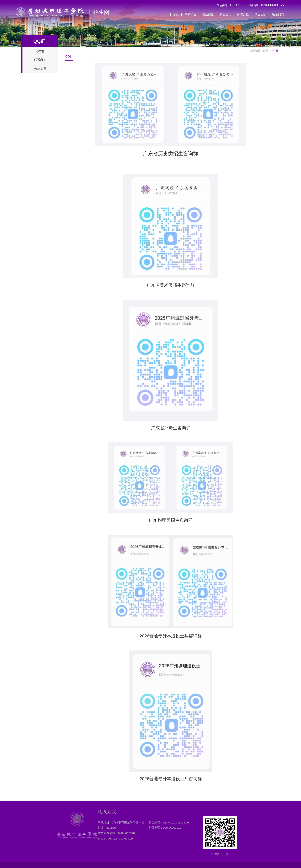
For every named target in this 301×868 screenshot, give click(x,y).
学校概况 (191, 16)
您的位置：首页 (259, 51)
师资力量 (243, 16)
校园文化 (225, 16)
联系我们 (278, 16)
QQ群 (40, 51)
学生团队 (260, 16)
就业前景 (208, 16)
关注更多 (40, 68)
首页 (176, 16)
